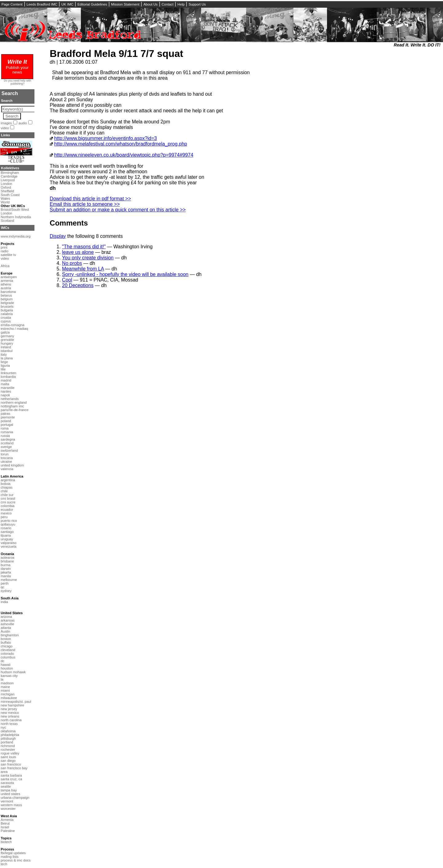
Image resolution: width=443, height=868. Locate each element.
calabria (7, 314)
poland (6, 421)
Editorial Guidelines (92, 4)
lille (3, 369)
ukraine (6, 462)
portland (7, 742)
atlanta (6, 628)
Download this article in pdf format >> (90, 199)
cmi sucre (8, 502)
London (6, 184)
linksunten (8, 373)
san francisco (11, 764)
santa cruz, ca (11, 779)
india (4, 602)
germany (7, 336)
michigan (8, 694)
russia (5, 436)
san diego (8, 761)
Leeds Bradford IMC (42, 4)
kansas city (9, 676)
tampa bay (9, 790)
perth (5, 583)
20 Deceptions (78, 285)
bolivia (6, 484)
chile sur (7, 495)
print (4, 247)
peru (4, 517)
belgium (7, 299)
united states (10, 794)
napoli (5, 395)
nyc (3, 727)
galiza (5, 332)
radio (4, 251)
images (6, 123)
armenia (7, 281)
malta (5, 384)
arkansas (8, 620)
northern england (14, 402)
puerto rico (9, 521)
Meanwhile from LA (83, 269)
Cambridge (9, 176)
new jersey (9, 709)
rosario (6, 528)
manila (6, 576)
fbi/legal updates (13, 853)
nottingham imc (12, 406)
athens (6, 284)
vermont (7, 801)
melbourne (9, 580)
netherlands (10, 399)
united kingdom (12, 465)
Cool (67, 280)
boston (6, 639)
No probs (72, 263)
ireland (6, 347)
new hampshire (12, 705)
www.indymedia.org (16, 236)
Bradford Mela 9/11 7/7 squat (117, 54)
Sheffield (7, 191)
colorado (7, 654)
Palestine (8, 831)
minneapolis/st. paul (16, 702)
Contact (168, 4)
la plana (7, 358)
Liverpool (8, 180)
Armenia (7, 820)
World (5, 202)
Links (5, 135)
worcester (8, 809)
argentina (8, 480)
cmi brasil (8, 498)
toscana (7, 458)
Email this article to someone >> (85, 204)
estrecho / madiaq (14, 329)
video (5, 128)
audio (23, 123)
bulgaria (7, 310)
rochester (8, 750)
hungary (7, 343)
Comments (69, 223)
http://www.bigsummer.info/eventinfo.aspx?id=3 (106, 138)
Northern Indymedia (16, 217)
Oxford (6, 187)
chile (4, 491)
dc (2, 661)
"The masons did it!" (84, 247)
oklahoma (8, 731)
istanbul (7, 351)
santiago (7, 532)
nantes (6, 391)
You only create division (88, 258)
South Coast (10, 195)
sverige (6, 447)
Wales (5, 198)
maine (5, 687)
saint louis (8, 757)
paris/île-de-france (14, 410)
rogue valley (10, 753)
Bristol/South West (15, 210)
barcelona (8, 292)
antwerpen (9, 277)
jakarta (6, 572)
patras (5, 414)
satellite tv (8, 255)
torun (5, 454)
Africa (5, 266)
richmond (8, 746)
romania (7, 432)
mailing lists (10, 857)
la (2, 679)
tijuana (6, 535)
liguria (5, 366)
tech (4, 864)
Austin (5, 631)
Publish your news (17, 67)
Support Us (197, 4)
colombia (8, 506)
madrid (6, 380)
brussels (7, 306)
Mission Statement (125, 4)
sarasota (7, 783)
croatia (6, 318)
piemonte (8, 417)
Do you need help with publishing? (18, 82)
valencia (7, 469)
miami (5, 690)
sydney (6, 591)
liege (4, 362)
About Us (150, 4)
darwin (6, 569)
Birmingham (10, 173)
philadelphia (10, 735)
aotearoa (7, 558)
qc (2, 587)
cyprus (6, 321)
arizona (6, 617)
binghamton (10, 635)
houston (7, 668)
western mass (11, 805)
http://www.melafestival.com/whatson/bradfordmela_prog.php (121, 144)
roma (5, 428)
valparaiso (8, 543)
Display (58, 236)
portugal (7, 425)
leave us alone (78, 252)
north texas (9, 724)
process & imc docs (16, 860)
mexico (6, 513)
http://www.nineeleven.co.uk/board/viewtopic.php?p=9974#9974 (124, 155)
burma (6, 565)
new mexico (10, 713)
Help (181, 4)
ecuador (7, 510)
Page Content (12, 4)
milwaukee (9, 698)
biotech (6, 842)
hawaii (6, 665)
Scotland (7, 221)
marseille (8, 388)
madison (7, 683)
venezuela (8, 546)
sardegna (8, 439)
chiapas (7, 487)
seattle (6, 786)
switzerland (9, 450)
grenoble (7, 340)
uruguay (7, 539)
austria (6, 288)
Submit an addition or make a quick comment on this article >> (118, 210)
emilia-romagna (12, 325)
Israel (5, 827)
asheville (7, 624)
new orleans (10, 716)
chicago (7, 646)
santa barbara (11, 775)
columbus (8, 657)
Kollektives (10, 168)
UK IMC (67, 4)
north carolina (11, 720)
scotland (7, 443)
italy (4, 354)
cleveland (8, 650)
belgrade (7, 303)
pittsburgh (8, 738)
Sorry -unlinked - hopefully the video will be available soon (125, 274)
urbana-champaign (15, 798)
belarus (6, 295)
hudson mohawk (13, 672)
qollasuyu (8, 524)
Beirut (5, 823)
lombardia (8, 377)
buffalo (6, 642)
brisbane (7, 561)
